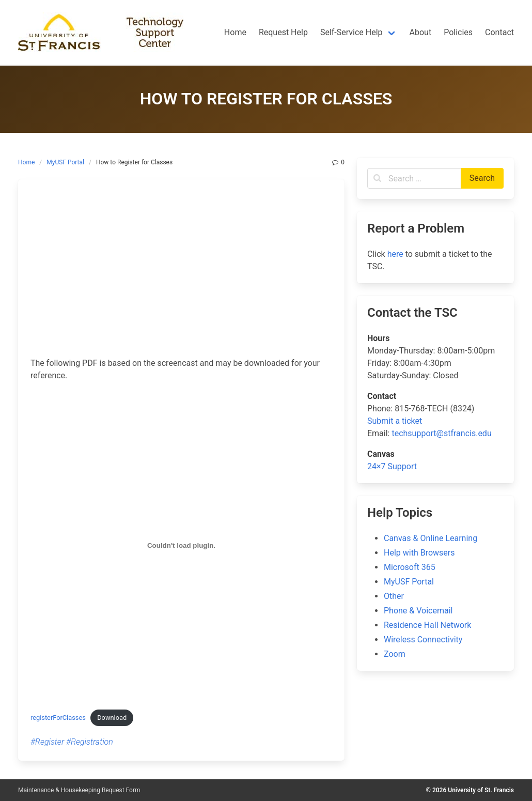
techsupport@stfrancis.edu (441, 433)
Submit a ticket (395, 421)
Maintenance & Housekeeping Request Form (79, 790)
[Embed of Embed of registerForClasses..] (181, 545)
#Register (47, 742)
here (395, 254)
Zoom (395, 654)
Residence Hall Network (427, 625)
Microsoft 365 (410, 567)
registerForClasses (58, 718)
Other (394, 596)
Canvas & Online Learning (431, 538)
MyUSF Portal (65, 162)
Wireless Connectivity (423, 640)
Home (26, 162)
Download (112, 718)
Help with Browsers (419, 553)
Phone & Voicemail (418, 611)
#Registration (90, 742)
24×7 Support (392, 466)
